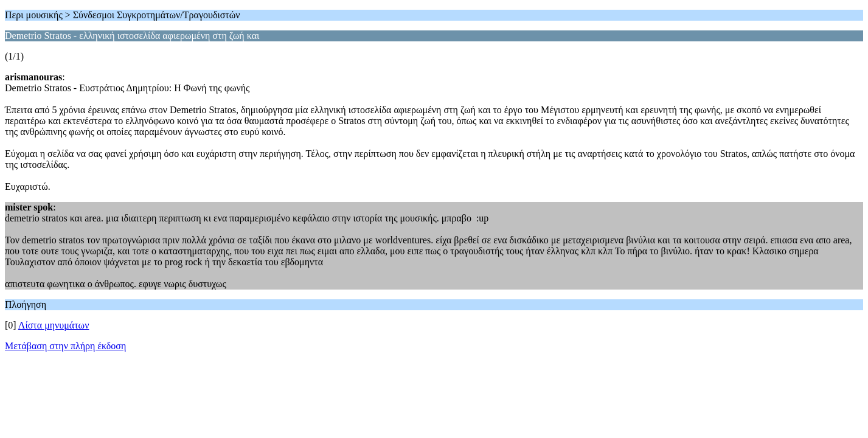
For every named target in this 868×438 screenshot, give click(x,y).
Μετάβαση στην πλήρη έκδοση (65, 346)
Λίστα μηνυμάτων (54, 325)
